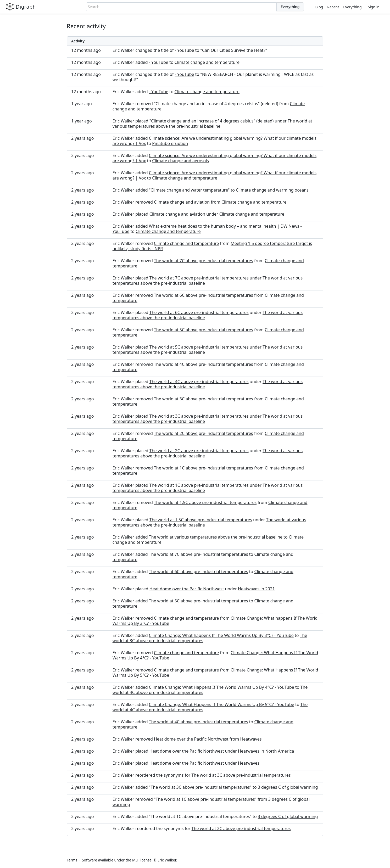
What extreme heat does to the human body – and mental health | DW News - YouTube (207, 229)
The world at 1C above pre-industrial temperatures (204, 468)
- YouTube (185, 50)
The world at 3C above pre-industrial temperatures (204, 399)
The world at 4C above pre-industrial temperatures (204, 364)
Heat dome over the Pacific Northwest (187, 589)
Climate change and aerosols (180, 161)
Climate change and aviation (182, 202)
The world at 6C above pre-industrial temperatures (204, 295)
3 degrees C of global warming (288, 787)
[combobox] (181, 7)
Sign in (374, 7)
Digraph (21, 7)
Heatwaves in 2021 (256, 589)
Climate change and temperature (207, 62)
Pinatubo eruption (170, 143)
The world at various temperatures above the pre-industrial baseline (212, 124)
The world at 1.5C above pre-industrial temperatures (205, 502)
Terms (72, 860)
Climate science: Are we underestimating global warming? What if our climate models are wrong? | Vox (214, 141)
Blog (319, 7)
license (146, 860)
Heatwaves (251, 739)
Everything (352, 7)
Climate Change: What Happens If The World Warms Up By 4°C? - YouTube (222, 687)
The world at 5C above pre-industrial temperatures (204, 330)
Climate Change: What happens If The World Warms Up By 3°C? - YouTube (221, 635)
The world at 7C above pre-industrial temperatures (204, 261)
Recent (333, 7)
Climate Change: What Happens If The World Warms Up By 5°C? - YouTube (222, 704)
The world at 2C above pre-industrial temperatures (204, 433)
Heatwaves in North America (266, 751)
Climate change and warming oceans (272, 190)
